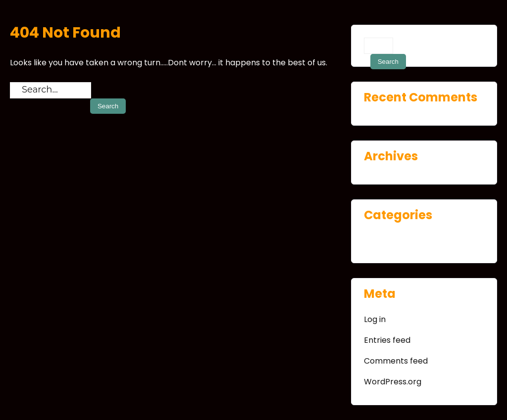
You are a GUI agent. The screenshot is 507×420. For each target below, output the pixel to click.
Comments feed (396, 361)
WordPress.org (393, 382)
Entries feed (387, 340)
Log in (375, 319)
